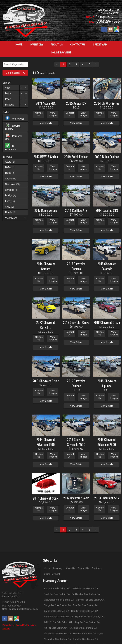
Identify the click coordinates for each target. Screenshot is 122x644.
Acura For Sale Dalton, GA (57, 589)
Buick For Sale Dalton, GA (57, 594)
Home (47, 568)
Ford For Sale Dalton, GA (85, 605)
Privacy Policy (8, 625)
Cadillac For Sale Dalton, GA (86, 594)
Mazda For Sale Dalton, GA (58, 634)
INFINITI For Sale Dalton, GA (58, 622)
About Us (70, 568)
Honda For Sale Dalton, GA (85, 611)
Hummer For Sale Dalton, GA (59, 617)
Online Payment (52, 574)
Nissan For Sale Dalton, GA (57, 639)
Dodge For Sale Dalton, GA (57, 605)
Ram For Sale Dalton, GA (86, 639)
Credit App (97, 568)
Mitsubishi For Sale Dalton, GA (88, 634)
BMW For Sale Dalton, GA (85, 589)
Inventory (58, 568)
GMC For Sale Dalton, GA (57, 611)
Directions (32, 625)
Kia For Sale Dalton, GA (56, 628)
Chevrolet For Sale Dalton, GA (59, 600)
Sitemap (6, 628)
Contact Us (21, 625)
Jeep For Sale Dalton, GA (87, 622)
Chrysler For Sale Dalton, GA (90, 600)
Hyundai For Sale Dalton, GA (89, 617)
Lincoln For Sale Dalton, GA (83, 628)
